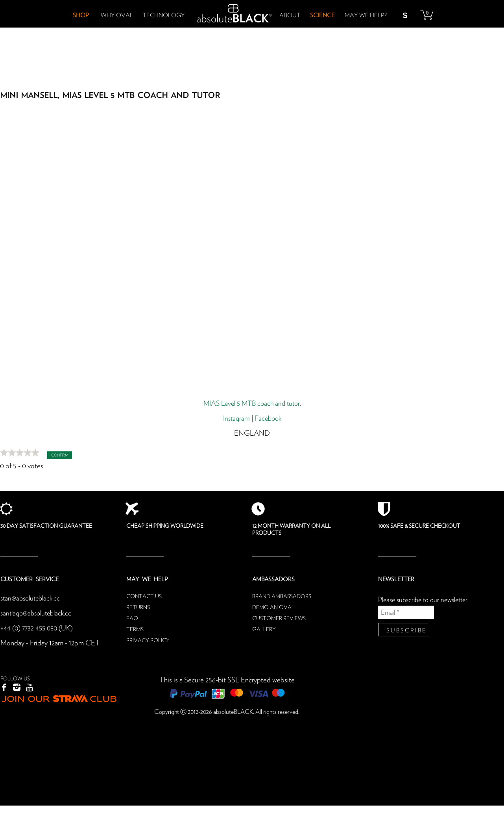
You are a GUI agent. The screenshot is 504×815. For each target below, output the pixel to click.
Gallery (264, 630)
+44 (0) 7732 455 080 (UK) (38, 628)
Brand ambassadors (282, 597)
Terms (135, 630)
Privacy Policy (148, 641)
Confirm (60, 455)
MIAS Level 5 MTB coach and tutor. (252, 404)
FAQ (132, 619)
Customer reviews (279, 619)
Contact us (144, 597)
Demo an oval (273, 608)
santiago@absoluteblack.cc (39, 613)
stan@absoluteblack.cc (32, 598)
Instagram (235, 419)
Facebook (269, 419)
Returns (138, 608)
